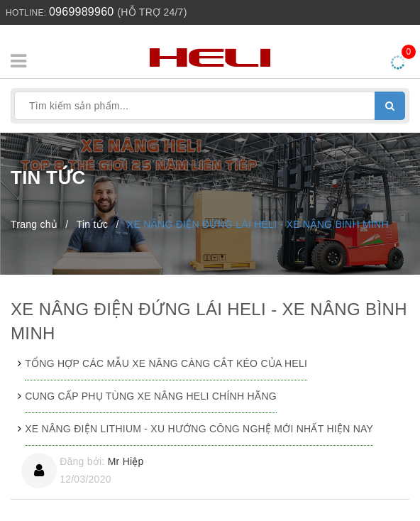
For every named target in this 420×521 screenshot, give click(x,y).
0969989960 (81, 12)
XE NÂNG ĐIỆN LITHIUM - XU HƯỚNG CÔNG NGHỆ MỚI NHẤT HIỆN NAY (199, 429)
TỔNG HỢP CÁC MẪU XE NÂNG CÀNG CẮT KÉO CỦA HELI (166, 363)
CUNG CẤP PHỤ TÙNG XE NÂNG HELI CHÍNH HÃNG (151, 396)
